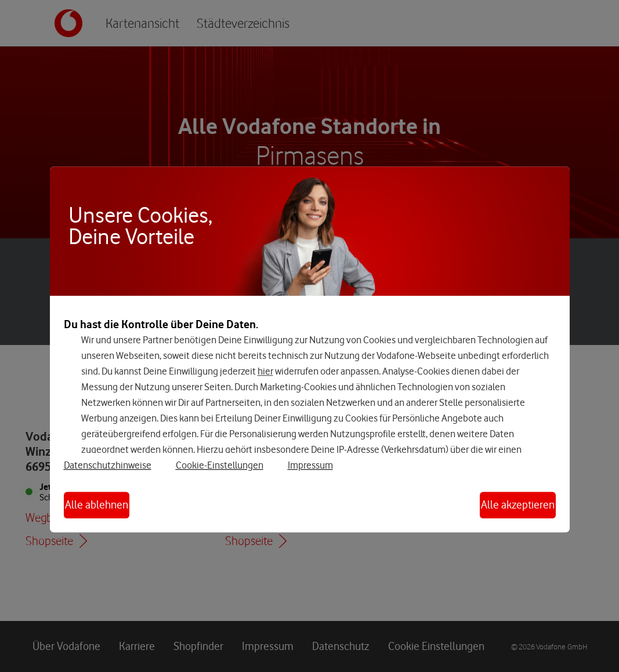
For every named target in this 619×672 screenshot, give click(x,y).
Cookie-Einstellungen (220, 465)
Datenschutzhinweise (108, 465)
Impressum (310, 465)
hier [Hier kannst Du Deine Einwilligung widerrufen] (265, 371)
